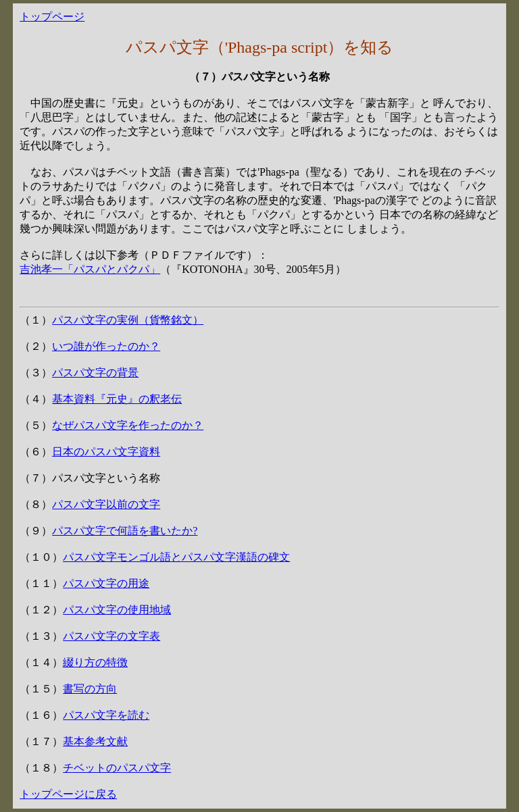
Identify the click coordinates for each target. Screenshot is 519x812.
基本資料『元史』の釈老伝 (117, 399)
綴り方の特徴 (95, 662)
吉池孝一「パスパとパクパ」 (90, 269)
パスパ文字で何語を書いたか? (125, 531)
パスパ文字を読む (106, 715)
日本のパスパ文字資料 (106, 452)
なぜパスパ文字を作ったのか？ (128, 425)
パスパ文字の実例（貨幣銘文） (128, 320)
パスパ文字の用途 (106, 583)
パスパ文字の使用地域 (117, 610)
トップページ (52, 17)
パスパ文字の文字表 (112, 636)
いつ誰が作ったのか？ (106, 346)
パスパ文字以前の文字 (106, 504)
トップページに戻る (68, 794)
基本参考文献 (95, 741)
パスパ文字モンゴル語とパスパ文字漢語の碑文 (176, 557)
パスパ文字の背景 (95, 373)
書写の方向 (90, 689)
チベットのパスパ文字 (117, 768)
